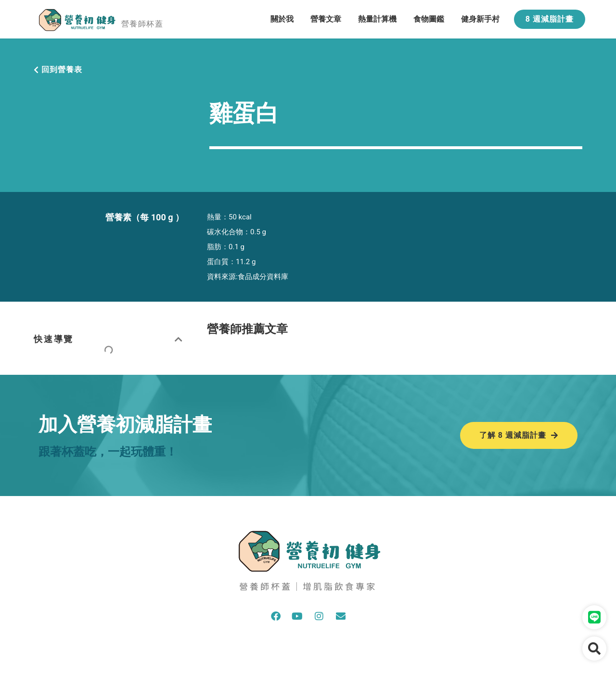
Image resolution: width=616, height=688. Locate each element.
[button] (179, 339)
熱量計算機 (377, 19)
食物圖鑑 (429, 19)
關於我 (282, 19)
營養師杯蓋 (142, 24)
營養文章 (326, 19)
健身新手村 (480, 19)
